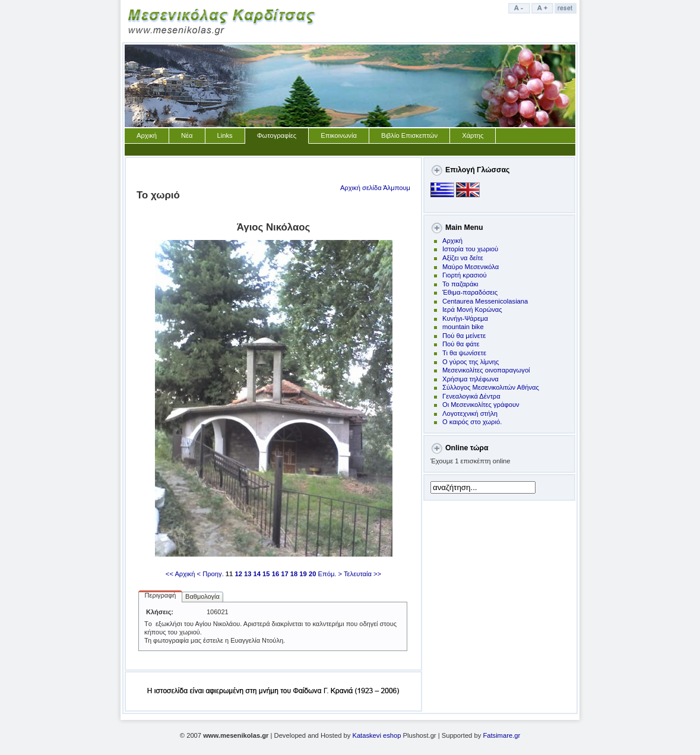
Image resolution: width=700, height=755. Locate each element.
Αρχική (147, 135)
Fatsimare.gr (501, 735)
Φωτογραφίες (277, 135)
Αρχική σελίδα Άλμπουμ (375, 188)
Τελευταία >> (362, 574)
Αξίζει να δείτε (463, 258)
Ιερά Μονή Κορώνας (472, 309)
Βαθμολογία (202, 596)
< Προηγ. (210, 574)
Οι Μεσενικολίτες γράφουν (481, 405)
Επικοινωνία (339, 135)
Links (225, 135)
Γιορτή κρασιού (465, 275)
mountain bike (463, 327)
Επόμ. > (330, 574)
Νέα (187, 135)
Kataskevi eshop (376, 735)
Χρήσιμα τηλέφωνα (471, 379)
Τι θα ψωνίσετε (464, 353)
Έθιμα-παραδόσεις (470, 292)
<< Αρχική (180, 574)
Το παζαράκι (460, 284)
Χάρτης (473, 135)
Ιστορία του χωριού (470, 249)
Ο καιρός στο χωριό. (472, 422)
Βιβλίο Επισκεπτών (409, 135)
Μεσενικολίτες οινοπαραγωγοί (486, 370)
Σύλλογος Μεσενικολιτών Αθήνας (491, 387)
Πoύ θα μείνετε (464, 336)
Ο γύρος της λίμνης (471, 362)
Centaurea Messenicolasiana (485, 301)
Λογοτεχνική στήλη (470, 413)
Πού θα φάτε (461, 344)
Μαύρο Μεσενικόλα (471, 267)
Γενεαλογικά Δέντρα (471, 396)
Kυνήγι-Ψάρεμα (465, 318)
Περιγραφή (161, 595)
